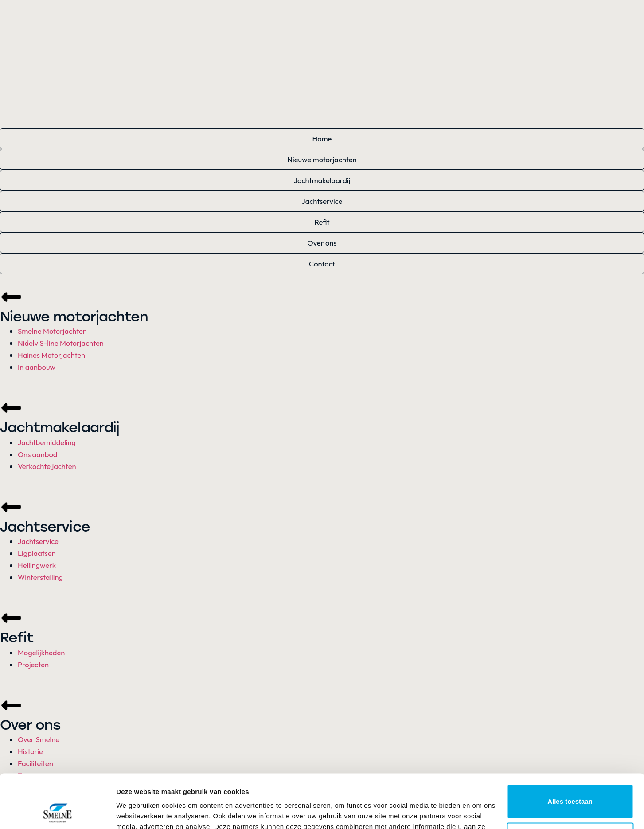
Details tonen (137, 811)
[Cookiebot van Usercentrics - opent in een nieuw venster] (57, 812)
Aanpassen (570, 789)
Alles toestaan (570, 751)
